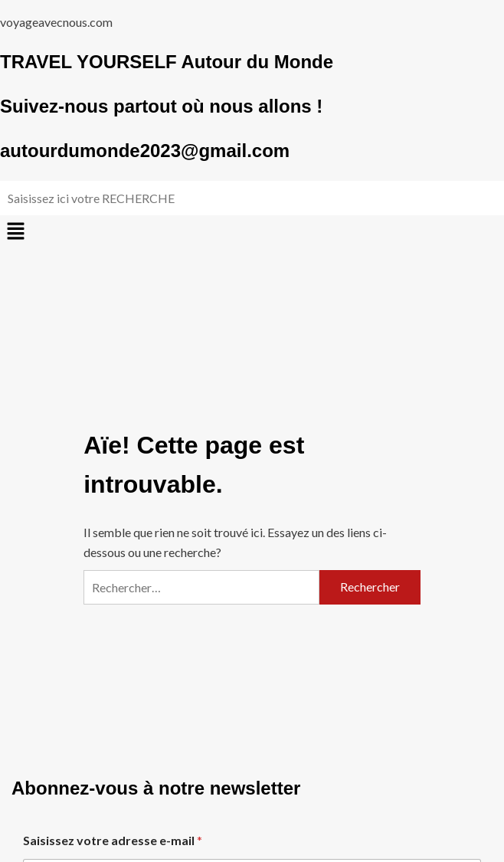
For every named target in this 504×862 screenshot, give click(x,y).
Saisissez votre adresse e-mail (113, 840)
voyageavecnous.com (56, 22)
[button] (252, 232)
